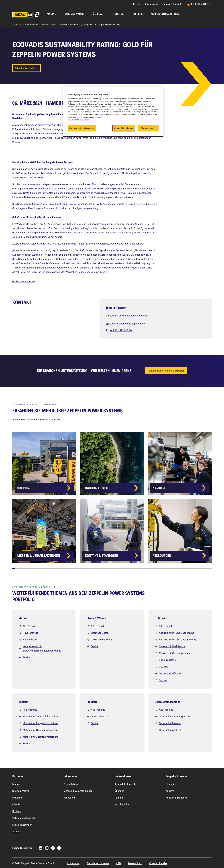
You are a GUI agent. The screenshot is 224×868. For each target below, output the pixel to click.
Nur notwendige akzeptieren (82, 128)
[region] (113, 112)
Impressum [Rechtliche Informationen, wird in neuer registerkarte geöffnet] (84, 120)
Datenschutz (74, 120)
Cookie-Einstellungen (124, 128)
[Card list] (118, 497)
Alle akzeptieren (148, 128)
